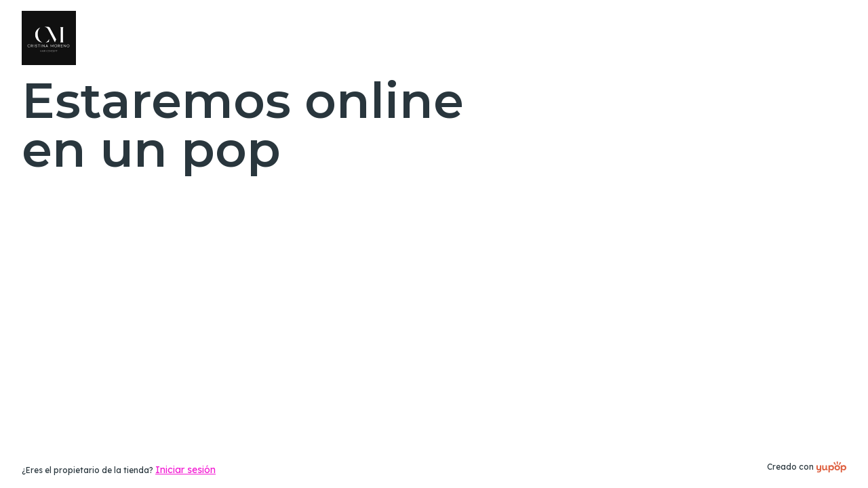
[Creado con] (831, 467)
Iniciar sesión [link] (185, 470)
